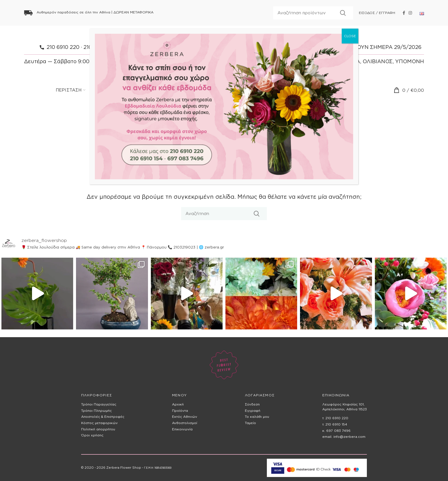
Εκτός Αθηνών (185, 417)
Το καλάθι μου (257, 417)
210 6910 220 (63, 47)
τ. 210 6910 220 (335, 418)
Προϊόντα (180, 411)
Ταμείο (250, 423)
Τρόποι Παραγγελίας (99, 404)
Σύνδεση (252, 404)
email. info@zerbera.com (344, 437)
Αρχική (178, 404)
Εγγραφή (253, 411)
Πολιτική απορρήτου (98, 429)
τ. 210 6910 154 (335, 424)
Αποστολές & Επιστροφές (103, 417)
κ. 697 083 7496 (336, 431)
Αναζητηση (343, 13)
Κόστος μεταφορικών (99, 423)
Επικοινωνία (182, 429)
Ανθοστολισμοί (185, 423)
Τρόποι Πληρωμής (96, 411)
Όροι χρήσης (92, 435)
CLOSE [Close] (350, 36)
